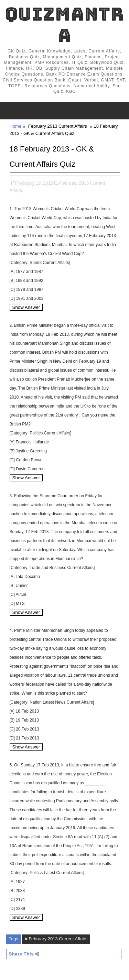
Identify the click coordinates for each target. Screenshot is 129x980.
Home (16, 126)
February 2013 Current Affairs (58, 126)
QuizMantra (64, 25)
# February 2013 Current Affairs (56, 939)
